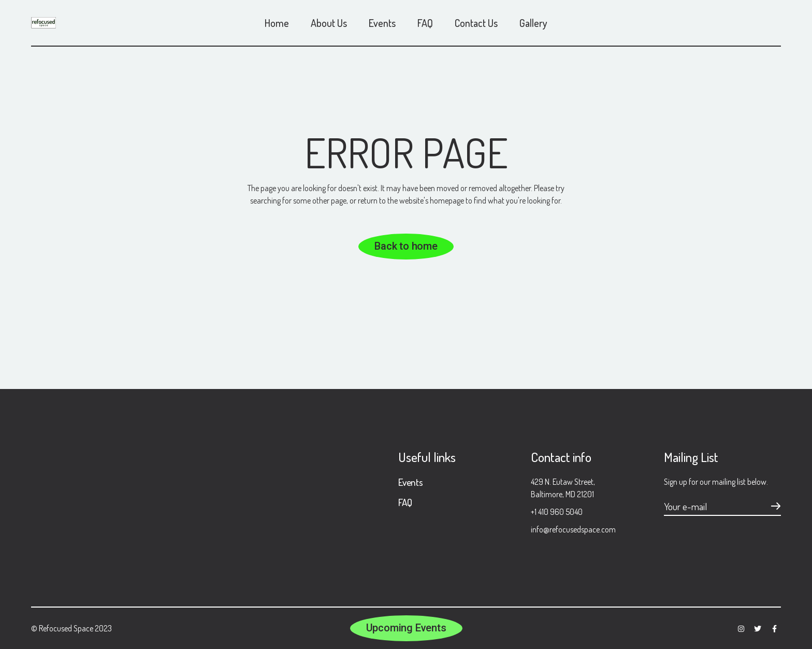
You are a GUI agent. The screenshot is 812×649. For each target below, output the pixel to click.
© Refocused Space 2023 (71, 628)
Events (411, 482)
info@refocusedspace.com (573, 529)
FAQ (405, 502)
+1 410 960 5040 (557, 512)
